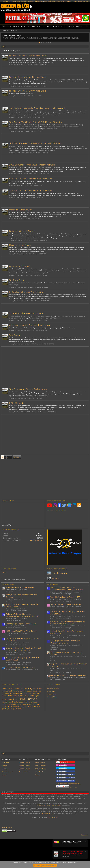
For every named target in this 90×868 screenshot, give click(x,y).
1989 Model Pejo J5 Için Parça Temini (21, 631)
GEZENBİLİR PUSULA (9, 1)
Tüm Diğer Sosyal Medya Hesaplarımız (68, 784)
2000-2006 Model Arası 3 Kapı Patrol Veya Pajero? (33, 165)
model (10, 702)
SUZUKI (53, 661)
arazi (41, 689)
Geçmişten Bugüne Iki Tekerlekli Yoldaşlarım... (69, 675)
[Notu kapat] (86, 842)
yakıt (4, 709)
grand (10, 699)
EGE (7, 671)
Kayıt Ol (14, 30)
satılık (5, 707)
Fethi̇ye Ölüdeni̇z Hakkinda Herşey (20, 667)
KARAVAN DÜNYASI (30, 26)
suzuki (10, 707)
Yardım (38, 775)
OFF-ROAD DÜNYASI (51, 26)
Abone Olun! (67, 787)
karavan (32, 699)
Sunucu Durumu (7, 827)
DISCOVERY (43, 240)
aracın (35, 689)
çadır (11, 691)
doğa (5, 696)
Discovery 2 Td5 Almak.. (20, 245)
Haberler (4, 769)
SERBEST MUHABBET (58, 649)
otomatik (13, 704)
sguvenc (56, 578)
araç (30, 688)
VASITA (41, 186)
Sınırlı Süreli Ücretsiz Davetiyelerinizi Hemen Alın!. (73, 854)
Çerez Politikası (40, 772)
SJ (41, 398)
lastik (5, 702)
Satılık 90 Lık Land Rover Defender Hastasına (31, 179)
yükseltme (17, 709)
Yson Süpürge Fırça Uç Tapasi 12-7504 (21, 624)
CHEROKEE (44, 287)
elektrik (16, 696)
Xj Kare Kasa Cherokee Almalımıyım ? (27, 292)
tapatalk (16, 707)
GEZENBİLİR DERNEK (37, 1)
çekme (16, 691)
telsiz (22, 707)
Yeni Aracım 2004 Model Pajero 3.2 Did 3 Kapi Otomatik (36, 122)
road (24, 704)
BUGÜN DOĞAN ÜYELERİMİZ (57, 569)
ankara (18, 689)
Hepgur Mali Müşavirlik (53, 689)
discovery (33, 693)
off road (34, 702)
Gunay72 (12, 65)
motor (27, 702)
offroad (5, 704)
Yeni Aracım (15, 335)
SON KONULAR (52, 584)
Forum (6, 26)
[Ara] (87, 27)
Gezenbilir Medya (24, 769)
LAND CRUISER (51, 412)
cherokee (15, 693)
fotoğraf (23, 696)
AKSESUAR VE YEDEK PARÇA (16, 621)
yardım (10, 709)
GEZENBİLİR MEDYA (50, 1)
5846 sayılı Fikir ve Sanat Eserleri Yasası (49, 805)
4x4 (9, 689)
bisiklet (5, 691)
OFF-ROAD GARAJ (47, 344)
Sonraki (16, 457)
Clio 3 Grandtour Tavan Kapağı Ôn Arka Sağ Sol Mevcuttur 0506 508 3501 (23, 649)
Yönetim (4, 766)
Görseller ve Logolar (8, 772)
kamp (22, 699)
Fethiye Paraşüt (37, 540)
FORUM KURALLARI (83, 1)
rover (29, 704)
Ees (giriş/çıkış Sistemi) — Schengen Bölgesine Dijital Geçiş (65, 642)
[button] (10, 27)
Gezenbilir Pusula (24, 763)
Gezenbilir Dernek (25, 766)
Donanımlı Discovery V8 (21, 210)
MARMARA (43, 65)
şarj (38, 704)
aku (13, 689)
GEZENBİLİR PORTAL (23, 1)
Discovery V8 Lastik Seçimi (22, 231)
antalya (24, 689)
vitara (34, 707)
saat (34, 704)
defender (24, 693)
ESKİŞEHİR (10, 592)
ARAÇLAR (10, 635)
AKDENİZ (9, 601)
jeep (15, 699)
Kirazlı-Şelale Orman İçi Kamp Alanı (20, 587)
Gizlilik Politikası (40, 769)
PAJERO (41, 117)
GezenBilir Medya (52, 817)
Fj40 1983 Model (17, 403)
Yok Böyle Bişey (17, 280)
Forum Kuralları (40, 763)
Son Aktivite (5, 30)
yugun (5, 572)
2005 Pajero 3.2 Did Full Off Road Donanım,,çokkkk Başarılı (37, 108)
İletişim (4, 775)
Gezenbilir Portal (24, 772)
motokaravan (19, 702)
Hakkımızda (6, 763)
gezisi (5, 699)
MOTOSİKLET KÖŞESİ (58, 680)
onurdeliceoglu (59, 573)
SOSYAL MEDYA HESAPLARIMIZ (67, 1)
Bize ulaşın (84, 835)
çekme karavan (26, 691)
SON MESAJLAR (8, 584)
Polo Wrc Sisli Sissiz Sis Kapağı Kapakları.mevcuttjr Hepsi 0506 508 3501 (23, 615)
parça (19, 704)
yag (38, 707)
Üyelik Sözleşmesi (41, 766)
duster (10, 696)
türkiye (28, 707)
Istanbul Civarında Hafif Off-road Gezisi (28, 56)
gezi (38, 696)
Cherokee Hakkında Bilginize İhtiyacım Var (30, 325)
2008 (4, 689)
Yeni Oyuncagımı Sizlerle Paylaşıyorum (28, 389)
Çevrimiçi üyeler (9, 569)
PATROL (46, 174)
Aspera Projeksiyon (52, 697)
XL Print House (51, 691)
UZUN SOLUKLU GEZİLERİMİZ (17, 611)
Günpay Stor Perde (52, 694)
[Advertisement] (45, 367)
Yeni (15, 26)
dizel (39, 693)
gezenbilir (31, 696)
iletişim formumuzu (48, 813)
